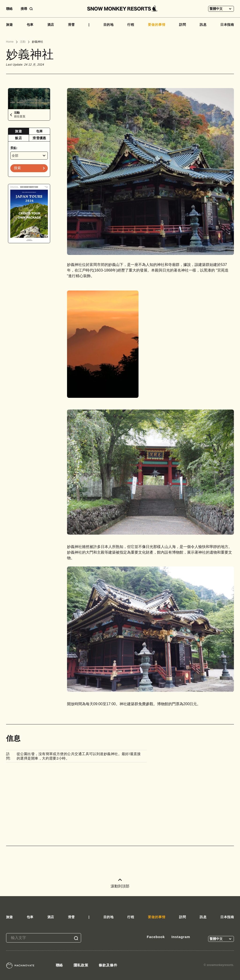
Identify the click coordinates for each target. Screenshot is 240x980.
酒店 (51, 25)
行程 (131, 25)
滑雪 (71, 25)
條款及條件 (108, 965)
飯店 (18, 138)
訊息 (203, 25)
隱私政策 (81, 965)
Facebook (156, 937)
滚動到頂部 (120, 883)
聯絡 (9, 9)
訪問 (183, 25)
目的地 (109, 25)
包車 (30, 25)
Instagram (181, 937)
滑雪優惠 (39, 138)
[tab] (19, 131)
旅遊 (10, 25)
